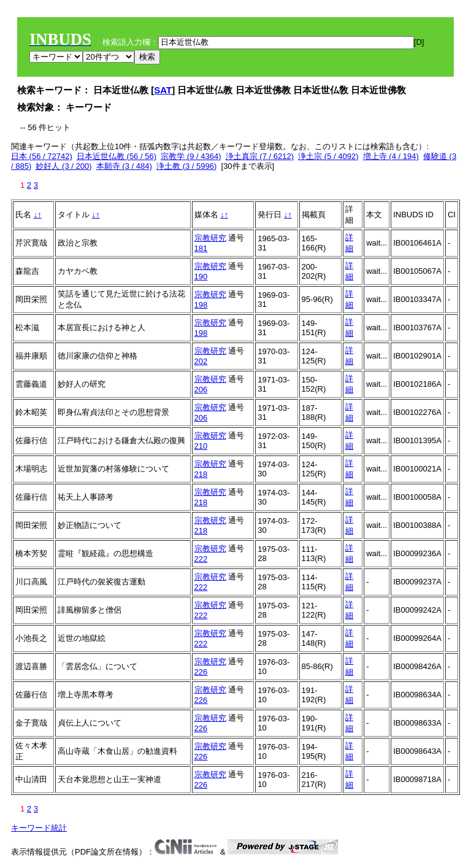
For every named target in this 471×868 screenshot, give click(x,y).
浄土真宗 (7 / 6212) (260, 156)
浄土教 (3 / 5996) (186, 166)
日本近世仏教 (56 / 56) (117, 156)
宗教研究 (210, 238)
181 (201, 248)
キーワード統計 (39, 828)
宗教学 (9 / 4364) (191, 156)
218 (201, 474)
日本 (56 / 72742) (42, 156)
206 (201, 389)
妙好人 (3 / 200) (63, 166)
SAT (163, 90)
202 (201, 361)
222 (201, 559)
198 (201, 305)
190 (201, 277)
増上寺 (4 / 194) (391, 156)
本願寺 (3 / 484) (124, 166)
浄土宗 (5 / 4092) (328, 156)
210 (201, 446)
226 (201, 672)
